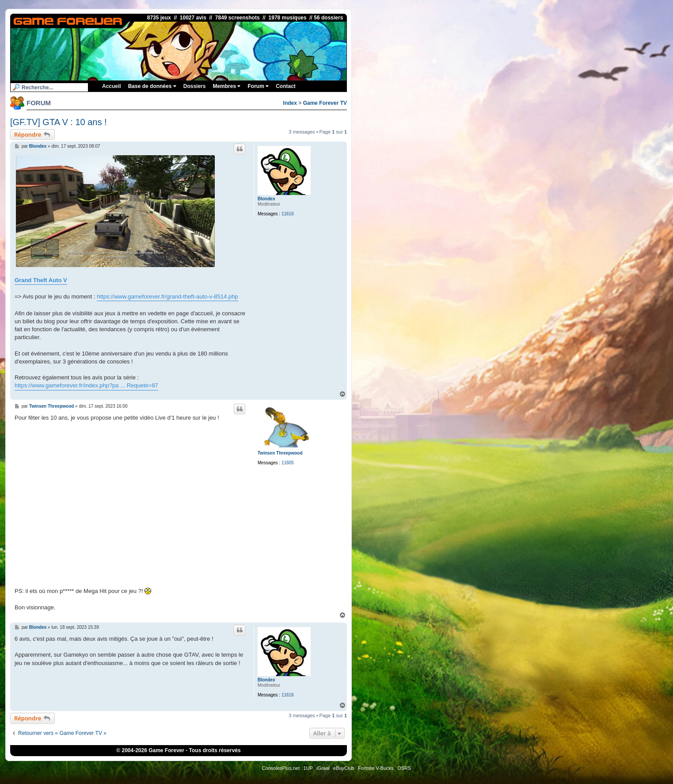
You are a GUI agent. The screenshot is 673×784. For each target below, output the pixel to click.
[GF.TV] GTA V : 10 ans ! (59, 122)
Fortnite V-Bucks (376, 768)
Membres (226, 86)
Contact (286, 86)
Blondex (266, 199)
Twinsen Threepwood (280, 453)
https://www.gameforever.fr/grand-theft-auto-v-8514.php (167, 296)
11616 (288, 214)
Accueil (112, 86)
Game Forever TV (325, 103)
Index (290, 103)
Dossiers (195, 86)
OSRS (404, 768)
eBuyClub (344, 768)
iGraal (323, 768)
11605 (288, 463)
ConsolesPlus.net (281, 768)
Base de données (152, 86)
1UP (308, 768)
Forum (258, 86)
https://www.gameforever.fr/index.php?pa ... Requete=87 (86, 385)
